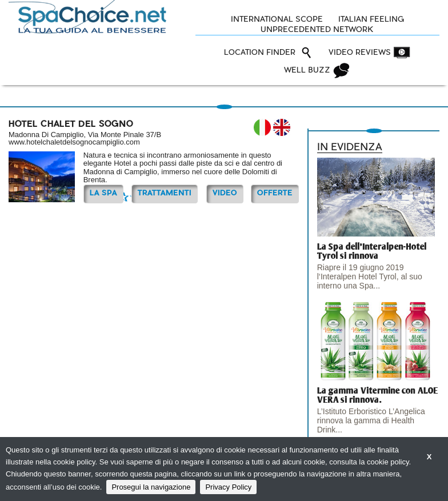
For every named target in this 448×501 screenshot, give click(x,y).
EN (282, 127)
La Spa (103, 193)
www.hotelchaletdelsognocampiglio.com (74, 142)
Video (225, 193)
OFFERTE (275, 193)
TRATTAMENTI (165, 193)
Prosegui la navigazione (151, 487)
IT (262, 127)
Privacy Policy (228, 487)
